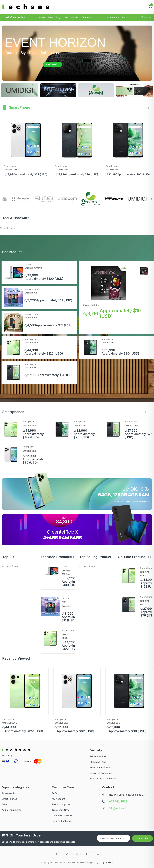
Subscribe (142, 838)
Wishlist (75, 17)
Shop (50, 17)
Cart (66, 17)
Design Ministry (106, 863)
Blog (58, 17)
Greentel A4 (31, 318)
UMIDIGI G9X (11, 169)
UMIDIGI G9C (113, 169)
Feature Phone (31, 289)
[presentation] (149, 108)
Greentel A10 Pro (33, 268)
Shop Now (52, 64)
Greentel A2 (91, 305)
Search (147, 17)
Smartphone (10, 166)
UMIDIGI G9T (62, 169)
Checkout (87, 17)
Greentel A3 (31, 293)
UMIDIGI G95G (32, 342)
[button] (146, 412)
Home (42, 17)
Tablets (28, 264)
